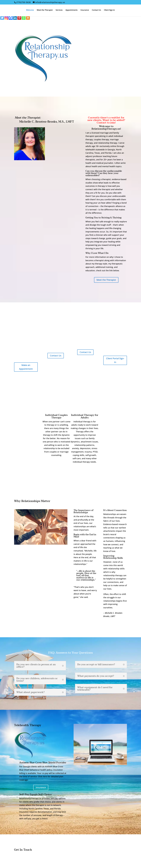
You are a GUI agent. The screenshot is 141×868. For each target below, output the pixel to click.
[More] (28, 18)
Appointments (72, 10)
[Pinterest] (19, 18)
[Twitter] (2, 18)
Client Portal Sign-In (115, 360)
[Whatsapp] (24, 18)
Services (59, 10)
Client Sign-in (109, 10)
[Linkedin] (15, 18)
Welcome (30, 10)
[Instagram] (6, 18)
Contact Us (96, 10)
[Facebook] (11, 18)
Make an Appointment (26, 367)
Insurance (85, 10)
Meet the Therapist (45, 10)
